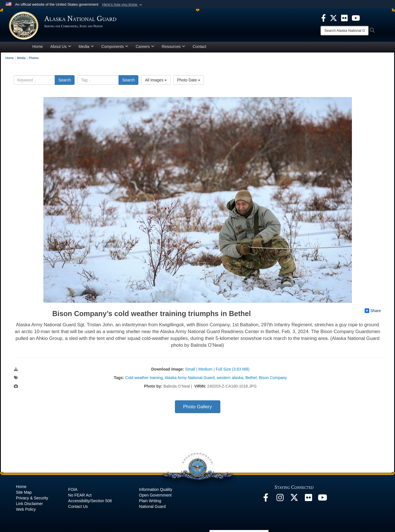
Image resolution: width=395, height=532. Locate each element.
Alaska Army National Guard (190, 378)
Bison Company (273, 378)
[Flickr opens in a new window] (308, 499)
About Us (61, 47)
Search (65, 80)
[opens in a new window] (324, 18)
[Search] (345, 31)
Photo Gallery (198, 407)
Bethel (251, 378)
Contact (199, 47)
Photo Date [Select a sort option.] (189, 80)
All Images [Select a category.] (156, 80)
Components (115, 47)
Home (38, 47)
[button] (123, 5)
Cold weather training (144, 378)
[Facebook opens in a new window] (266, 499)
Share (373, 311)
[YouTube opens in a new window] (322, 499)
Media (86, 47)
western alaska (230, 378)
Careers (145, 47)
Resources (173, 47)
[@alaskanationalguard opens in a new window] (280, 499)
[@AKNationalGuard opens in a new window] (294, 499)
